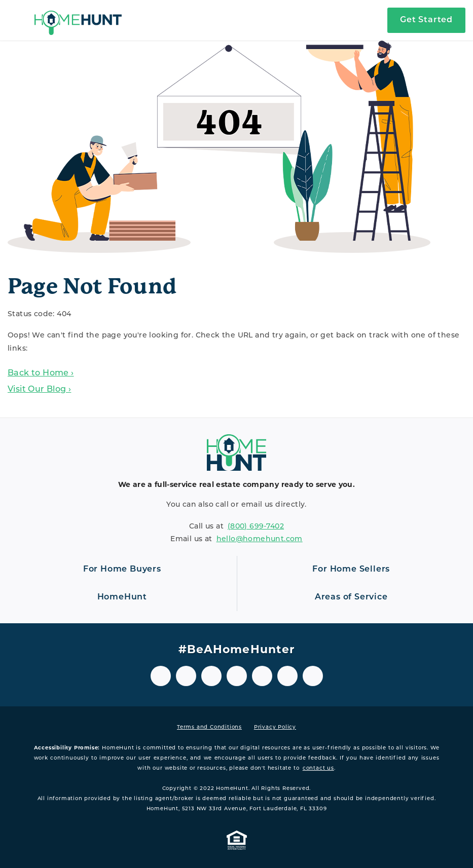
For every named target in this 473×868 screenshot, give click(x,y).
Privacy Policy (275, 727)
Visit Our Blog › (39, 390)
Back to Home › (41, 373)
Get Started (426, 20)
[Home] (78, 20)
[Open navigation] (17, 20)
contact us (318, 768)
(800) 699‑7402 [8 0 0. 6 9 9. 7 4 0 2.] (256, 527)
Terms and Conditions (209, 727)
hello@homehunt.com (260, 539)
